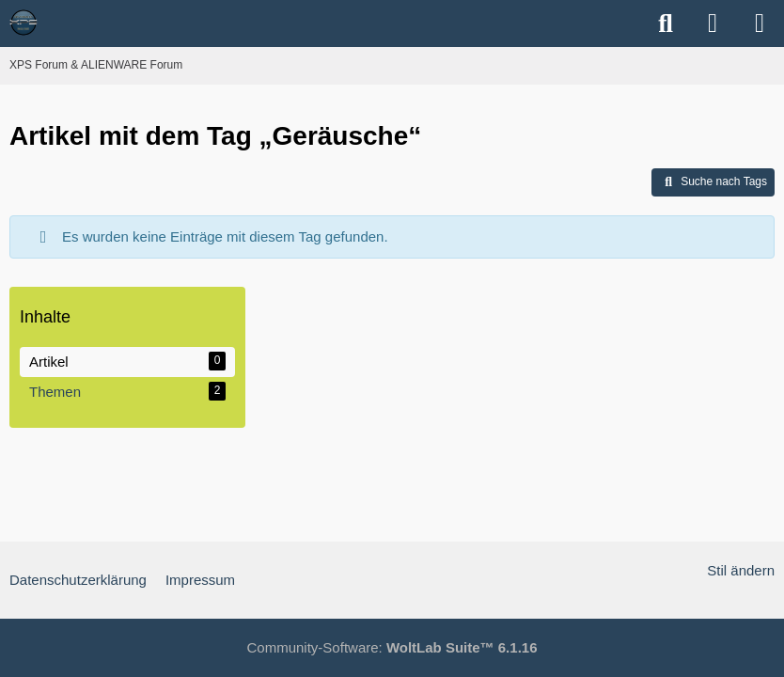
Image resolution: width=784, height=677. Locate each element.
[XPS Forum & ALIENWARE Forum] (24, 23)
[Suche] (666, 24)
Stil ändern (741, 570)
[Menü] (760, 24)
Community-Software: (392, 647)
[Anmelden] (713, 24)
